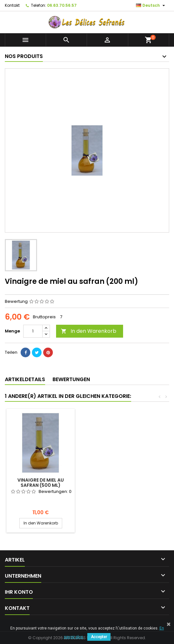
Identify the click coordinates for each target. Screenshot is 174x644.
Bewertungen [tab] (71, 379)
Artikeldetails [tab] (25, 379)
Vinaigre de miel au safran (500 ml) (41, 483)
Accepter (99, 637)
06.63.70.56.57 (62, 5)
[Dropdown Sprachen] (151, 5)
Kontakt (12, 5)
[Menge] (33, 331)
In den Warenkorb (89, 331)
